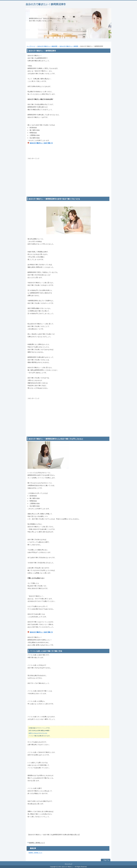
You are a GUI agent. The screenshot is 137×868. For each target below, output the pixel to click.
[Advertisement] (68, 173)
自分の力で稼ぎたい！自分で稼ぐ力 (41, 143)
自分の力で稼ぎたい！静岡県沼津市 (46, 4)
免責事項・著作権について (37, 843)
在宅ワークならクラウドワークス (38, 733)
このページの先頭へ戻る (106, 860)
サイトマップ (68, 864)
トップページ (31, 46)
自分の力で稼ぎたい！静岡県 (69, 46)
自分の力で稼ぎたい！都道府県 (47, 46)
